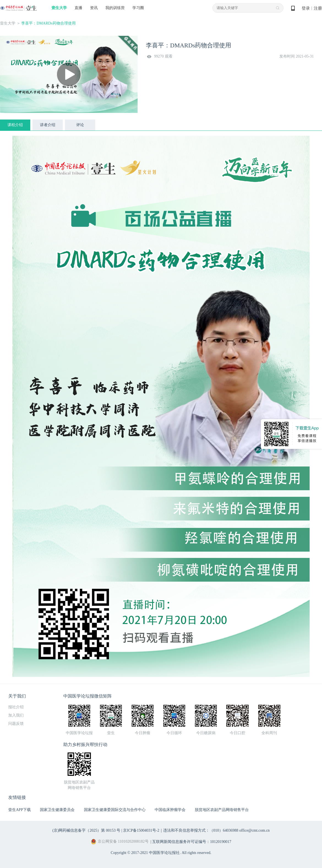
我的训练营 (115, 8)
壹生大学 (59, 8)
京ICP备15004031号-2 (141, 830)
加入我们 (16, 715)
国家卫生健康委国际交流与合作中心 (115, 810)
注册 (318, 8)
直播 (78, 8)
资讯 (94, 8)
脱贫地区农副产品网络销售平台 (222, 810)
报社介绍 (16, 707)
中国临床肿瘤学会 (170, 810)
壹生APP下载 (20, 810)
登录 (306, 8)
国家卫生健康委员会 (57, 810)
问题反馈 (16, 724)
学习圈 (138, 8)
